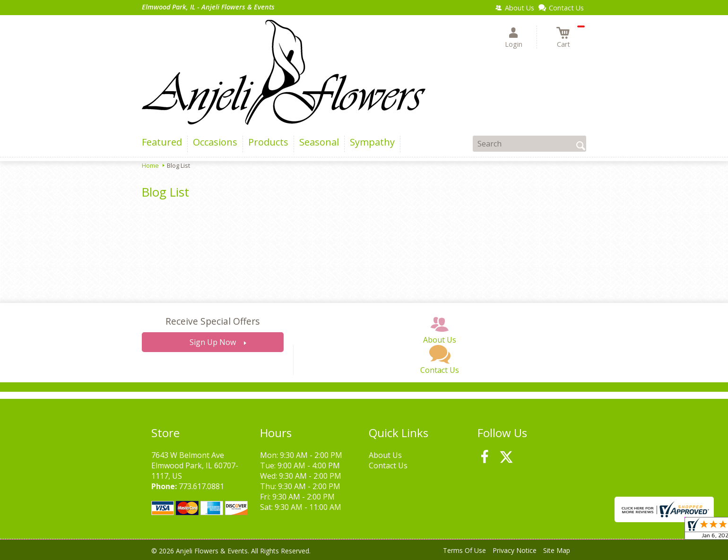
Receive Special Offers (212, 321)
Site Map (557, 550)
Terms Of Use (464, 550)
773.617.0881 (201, 486)
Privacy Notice (515, 550)
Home (150, 165)
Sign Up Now (213, 342)
